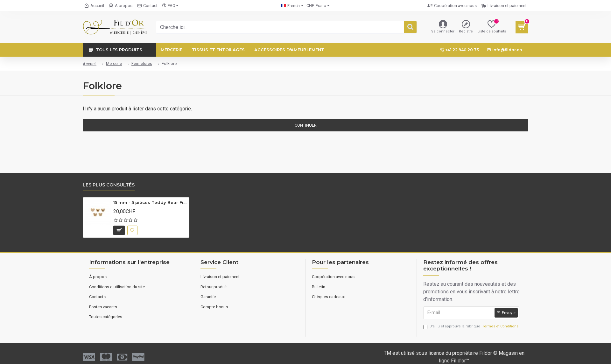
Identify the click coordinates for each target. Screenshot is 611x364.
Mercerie (114, 63)
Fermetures (142, 63)
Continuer (306, 125)
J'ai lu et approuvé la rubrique (471, 327)
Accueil (90, 64)
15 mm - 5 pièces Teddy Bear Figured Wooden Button (150, 202)
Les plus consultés (109, 185)
